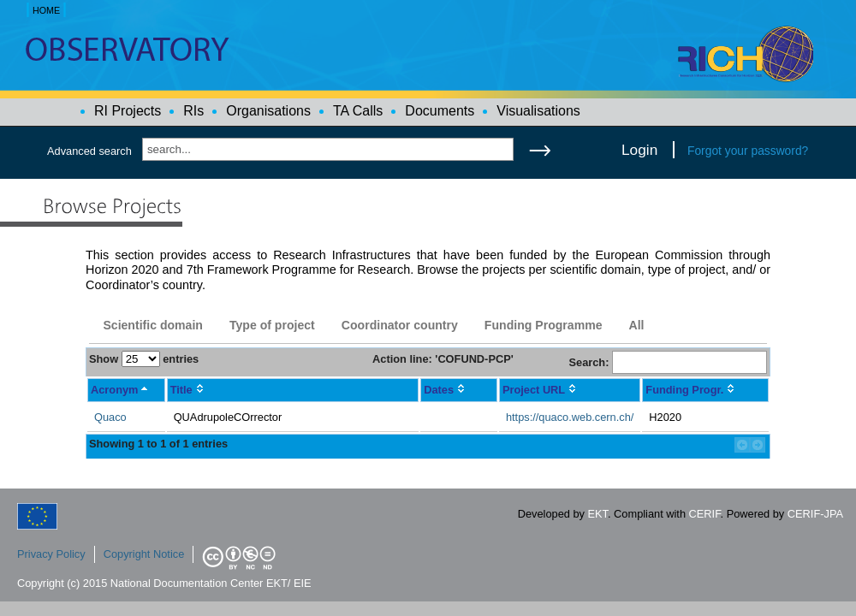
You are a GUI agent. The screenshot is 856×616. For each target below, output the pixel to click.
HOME (46, 10)
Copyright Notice (144, 554)
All (636, 325)
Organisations (268, 111)
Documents (440, 111)
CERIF (705, 514)
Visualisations (538, 111)
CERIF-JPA (815, 514)
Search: (668, 362)
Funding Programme (544, 325)
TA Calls (358, 111)
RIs (193, 111)
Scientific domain (153, 325)
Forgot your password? (748, 151)
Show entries (144, 359)
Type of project (272, 325)
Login (639, 150)
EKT (598, 514)
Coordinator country (400, 325)
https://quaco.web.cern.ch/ (570, 417)
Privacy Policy (51, 554)
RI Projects (128, 111)
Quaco (110, 417)
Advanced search (89, 151)
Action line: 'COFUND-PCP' (443, 359)
